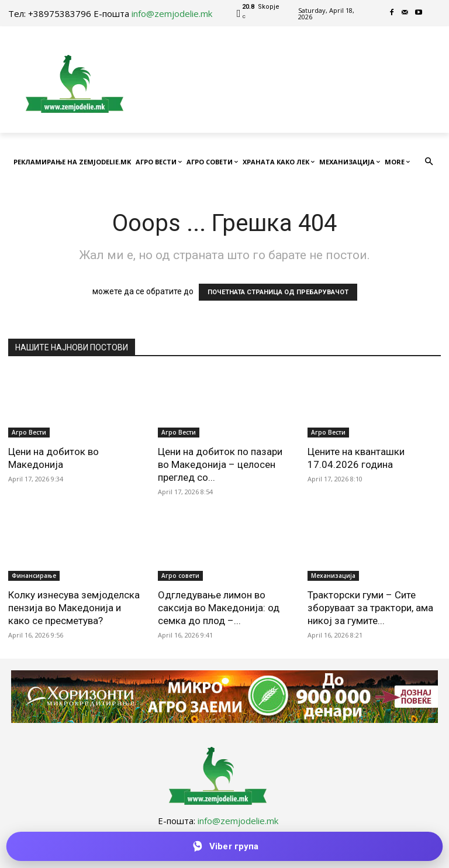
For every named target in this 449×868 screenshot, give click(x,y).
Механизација (333, 576)
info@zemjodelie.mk (172, 13)
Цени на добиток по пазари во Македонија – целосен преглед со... (220, 464)
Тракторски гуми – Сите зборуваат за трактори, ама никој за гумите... (370, 608)
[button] (429, 162)
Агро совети (180, 576)
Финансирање (34, 576)
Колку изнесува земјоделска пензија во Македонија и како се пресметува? (74, 608)
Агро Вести (29, 432)
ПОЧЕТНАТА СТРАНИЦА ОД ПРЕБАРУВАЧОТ (278, 292)
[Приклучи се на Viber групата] (224, 846)
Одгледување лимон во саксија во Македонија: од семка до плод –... (219, 608)
